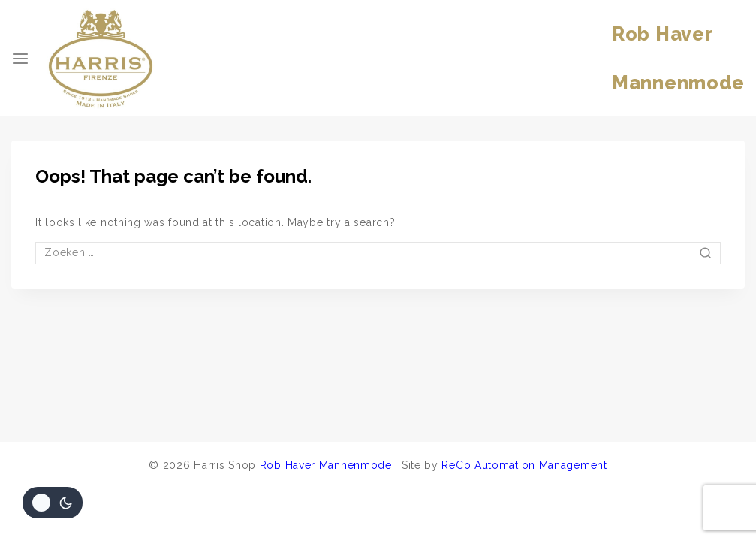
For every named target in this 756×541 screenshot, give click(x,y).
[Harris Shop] (101, 59)
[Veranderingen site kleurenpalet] (53, 503)
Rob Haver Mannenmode (326, 465)
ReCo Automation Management (524, 465)
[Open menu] (20, 59)
